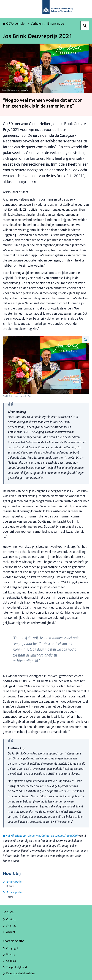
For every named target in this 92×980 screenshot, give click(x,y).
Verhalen (37, 24)
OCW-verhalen (15, 24)
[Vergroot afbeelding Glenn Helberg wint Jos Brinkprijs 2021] (86, 340)
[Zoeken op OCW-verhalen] (85, 26)
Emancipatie (56, 24)
